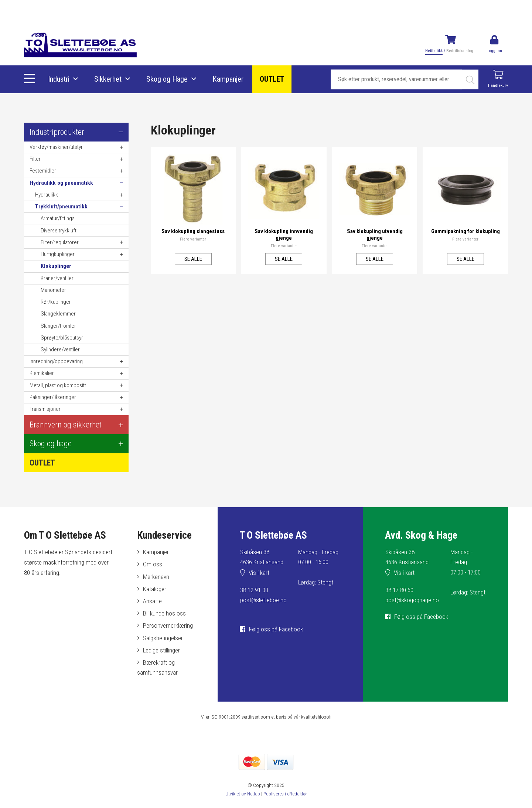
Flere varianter (193, 239)
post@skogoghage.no (412, 600)
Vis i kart (259, 573)
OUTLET (272, 79)
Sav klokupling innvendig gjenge (284, 234)
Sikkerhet (108, 79)
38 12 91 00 (254, 590)
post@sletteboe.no (264, 600)
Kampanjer (228, 79)
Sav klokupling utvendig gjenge (375, 234)
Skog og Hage (167, 79)
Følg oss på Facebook (276, 629)
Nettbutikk (433, 51)
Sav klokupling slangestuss (193, 231)
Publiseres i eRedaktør (285, 794)
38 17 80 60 (399, 590)
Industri (59, 79)
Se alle (193, 259)
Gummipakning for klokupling (465, 234)
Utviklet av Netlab (242, 794)
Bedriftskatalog (459, 51)
